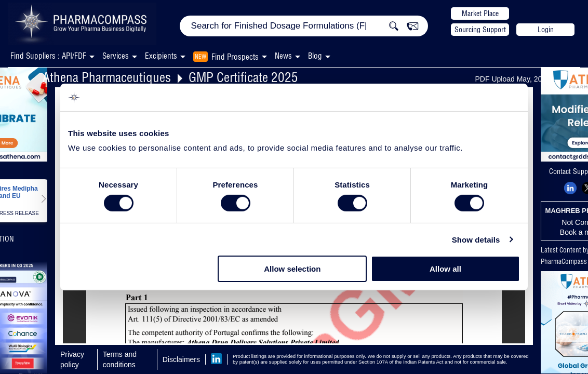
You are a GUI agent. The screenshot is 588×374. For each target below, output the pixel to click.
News (283, 56)
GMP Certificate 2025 (243, 77)
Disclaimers (181, 359)
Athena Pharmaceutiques (107, 77)
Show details (476, 240)
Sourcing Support (480, 30)
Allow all (445, 269)
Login (546, 30)
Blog (315, 56)
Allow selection (292, 269)
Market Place (480, 14)
